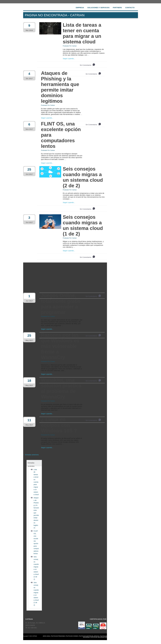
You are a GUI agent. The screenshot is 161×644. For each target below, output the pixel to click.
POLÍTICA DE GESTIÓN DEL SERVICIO (89, 636)
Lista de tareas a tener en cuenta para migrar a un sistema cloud (82, 33)
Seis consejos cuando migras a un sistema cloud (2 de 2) (83, 177)
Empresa (80, 8)
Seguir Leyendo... (69, 59)
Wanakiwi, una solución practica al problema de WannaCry (61, 388)
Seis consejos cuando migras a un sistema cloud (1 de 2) (83, 225)
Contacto (130, 8)
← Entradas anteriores (31, 455)
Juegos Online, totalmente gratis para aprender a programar (61, 304)
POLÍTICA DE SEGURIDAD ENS (99, 637)
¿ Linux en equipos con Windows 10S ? (59, 425)
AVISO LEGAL (46, 636)
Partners (117, 8)
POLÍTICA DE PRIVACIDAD (58, 636)
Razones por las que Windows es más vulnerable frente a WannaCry (60, 346)
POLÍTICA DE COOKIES (72, 636)
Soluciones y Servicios (98, 8)
